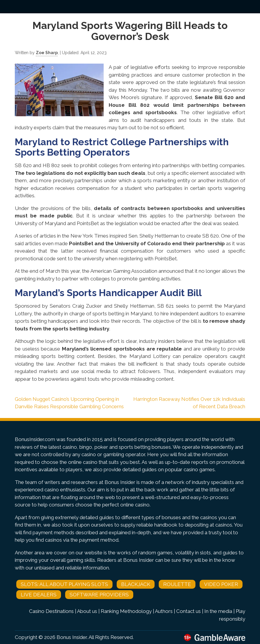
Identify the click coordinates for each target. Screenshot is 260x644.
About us (87, 611)
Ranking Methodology (126, 611)
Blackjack (136, 584)
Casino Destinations (51, 611)
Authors (164, 611)
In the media (218, 611)
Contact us (188, 611)
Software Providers (99, 595)
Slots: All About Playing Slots (64, 584)
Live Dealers (39, 595)
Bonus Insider (72, 637)
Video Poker (221, 584)
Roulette (177, 584)
